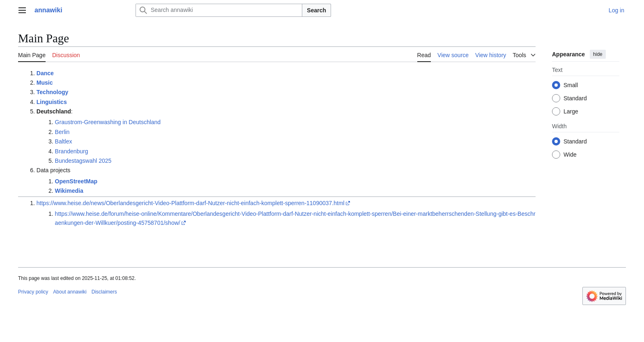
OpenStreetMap (76, 181)
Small (571, 85)
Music (45, 83)
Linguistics (52, 102)
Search (316, 10)
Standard (575, 98)
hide (598, 54)
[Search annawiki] (219, 10)
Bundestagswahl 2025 (83, 161)
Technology (53, 92)
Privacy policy (33, 292)
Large (571, 111)
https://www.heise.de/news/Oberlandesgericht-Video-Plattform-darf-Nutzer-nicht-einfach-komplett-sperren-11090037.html (191, 203)
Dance (45, 73)
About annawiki (70, 292)
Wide (570, 155)
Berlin (62, 132)
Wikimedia (69, 191)
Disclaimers (104, 292)
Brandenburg (72, 151)
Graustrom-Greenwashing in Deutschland (108, 122)
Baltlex (64, 141)
